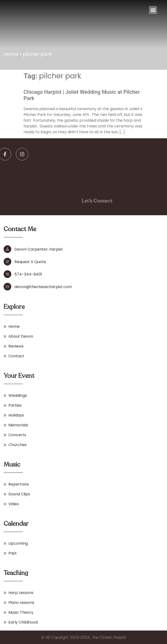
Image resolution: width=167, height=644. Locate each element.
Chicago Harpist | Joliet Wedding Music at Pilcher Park (82, 95)
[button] (153, 10)
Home (11, 54)
